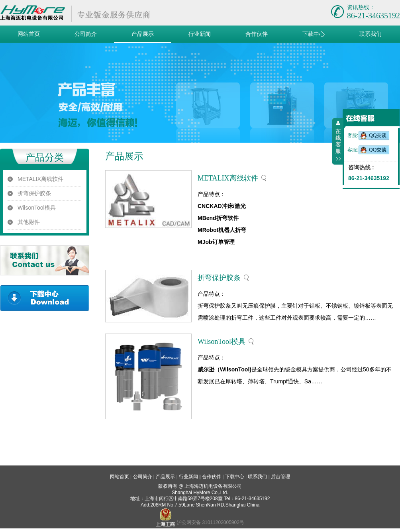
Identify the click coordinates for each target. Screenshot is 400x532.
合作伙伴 (257, 34)
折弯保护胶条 (34, 193)
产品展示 (143, 34)
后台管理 (280, 477)
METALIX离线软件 (40, 179)
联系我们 (371, 34)
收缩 (338, 141)
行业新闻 (200, 34)
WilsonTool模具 (37, 208)
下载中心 (314, 34)
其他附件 (29, 222)
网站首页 (29, 34)
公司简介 (86, 34)
